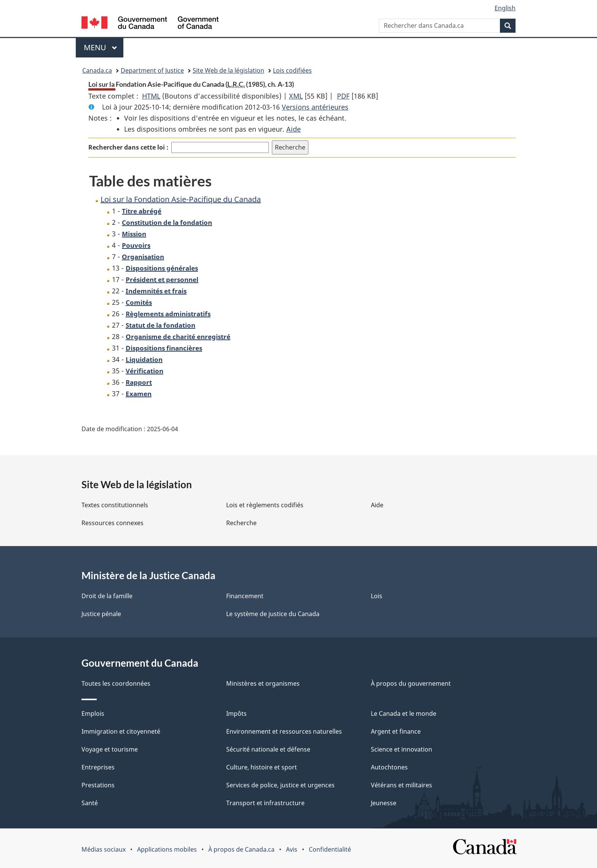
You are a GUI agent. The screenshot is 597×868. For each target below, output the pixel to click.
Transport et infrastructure (265, 803)
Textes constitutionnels (115, 505)
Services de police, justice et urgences (280, 785)
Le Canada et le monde (404, 714)
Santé (90, 803)
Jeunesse (384, 803)
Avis (292, 849)
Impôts (236, 714)
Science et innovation (401, 749)
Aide (294, 129)
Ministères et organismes (263, 683)
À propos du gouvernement (411, 683)
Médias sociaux (104, 849)
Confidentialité (330, 849)
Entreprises (98, 767)
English (505, 8)
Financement (245, 596)
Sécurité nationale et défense (268, 749)
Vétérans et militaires (401, 785)
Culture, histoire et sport (262, 767)
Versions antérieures (315, 107)
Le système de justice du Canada (273, 614)
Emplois (93, 714)
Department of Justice (152, 70)
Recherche (241, 523)
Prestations (98, 785)
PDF (343, 96)
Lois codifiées (292, 70)
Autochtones (389, 767)
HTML (151, 96)
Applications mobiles (167, 849)
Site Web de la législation (228, 70)
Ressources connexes (113, 523)
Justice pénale (101, 614)
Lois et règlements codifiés (265, 505)
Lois (377, 596)
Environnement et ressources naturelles (284, 731)
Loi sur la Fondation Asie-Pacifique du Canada (181, 199)
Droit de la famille (107, 596)
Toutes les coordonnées (116, 683)
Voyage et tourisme (110, 749)
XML (296, 96)
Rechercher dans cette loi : (128, 147)
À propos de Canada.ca (241, 849)
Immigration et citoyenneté (121, 731)
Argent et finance (396, 731)
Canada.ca (97, 70)
